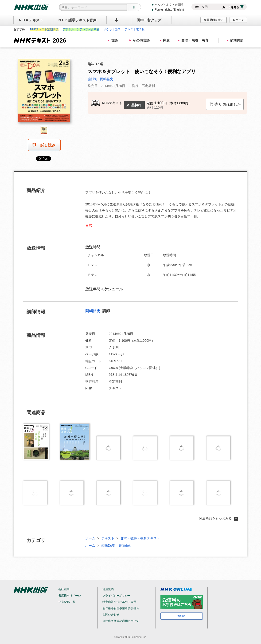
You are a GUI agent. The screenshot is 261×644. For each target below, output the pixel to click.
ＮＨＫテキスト (31, 20)
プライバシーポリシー (117, 596)
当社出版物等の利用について (121, 621)
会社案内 (64, 589)
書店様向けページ (70, 596)
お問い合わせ (111, 615)
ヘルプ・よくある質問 (169, 5)
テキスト (108, 538)
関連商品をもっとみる (218, 518)
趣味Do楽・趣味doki (116, 546)
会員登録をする (214, 20)
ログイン (238, 20)
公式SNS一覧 (67, 602)
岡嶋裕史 (93, 311)
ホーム (90, 538)
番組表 (182, 616)
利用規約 (108, 589)
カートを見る (233, 7)
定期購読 (237, 40)
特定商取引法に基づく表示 (119, 602)
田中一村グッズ (149, 20)
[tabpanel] (44, 92)
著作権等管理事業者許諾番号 (121, 608)
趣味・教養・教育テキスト (140, 538)
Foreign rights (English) (169, 10)
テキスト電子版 (135, 29)
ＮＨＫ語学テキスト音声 (77, 20)
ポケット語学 (112, 29)
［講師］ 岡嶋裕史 (100, 79)
